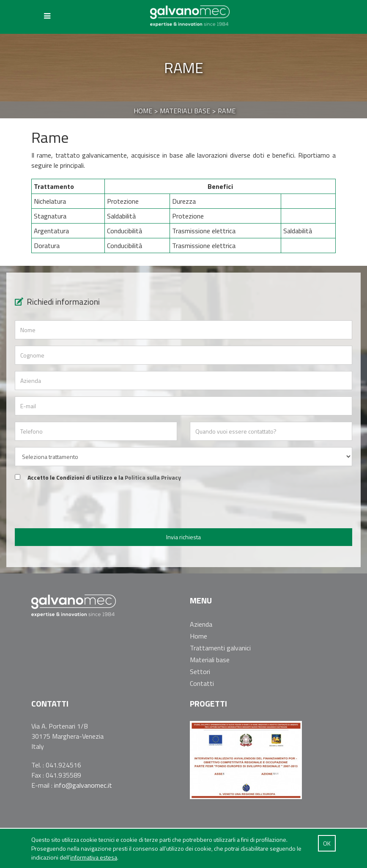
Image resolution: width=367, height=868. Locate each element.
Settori (200, 671)
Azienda (201, 624)
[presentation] (183, 505)
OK (327, 843)
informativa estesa (94, 857)
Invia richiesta (183, 537)
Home (199, 636)
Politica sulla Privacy (153, 477)
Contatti (202, 683)
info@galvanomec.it (83, 785)
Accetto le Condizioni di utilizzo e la (104, 477)
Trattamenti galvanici (220, 648)
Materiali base (210, 660)
